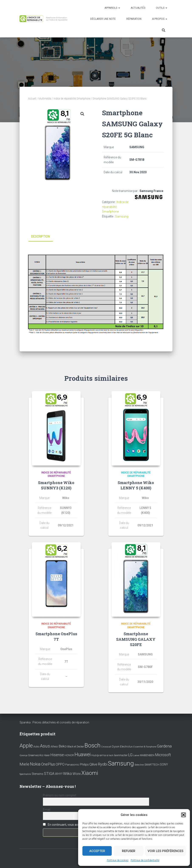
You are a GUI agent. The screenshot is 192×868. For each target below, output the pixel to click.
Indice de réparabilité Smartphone (72, 99)
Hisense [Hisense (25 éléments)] (57, 755)
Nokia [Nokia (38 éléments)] (35, 764)
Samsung (122, 216)
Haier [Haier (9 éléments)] (47, 755)
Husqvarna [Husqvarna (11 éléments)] (99, 755)
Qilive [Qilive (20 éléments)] (93, 764)
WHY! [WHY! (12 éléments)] (59, 774)
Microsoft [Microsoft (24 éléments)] (163, 755)
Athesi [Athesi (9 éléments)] (54, 747)
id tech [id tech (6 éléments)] (110, 755)
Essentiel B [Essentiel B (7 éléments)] (139, 747)
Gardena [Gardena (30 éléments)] (164, 746)
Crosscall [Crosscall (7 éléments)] (106, 747)
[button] (184, 815)
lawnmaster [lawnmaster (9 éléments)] (121, 755)
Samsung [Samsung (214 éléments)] (121, 763)
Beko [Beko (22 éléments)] (63, 746)
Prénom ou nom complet (60, 795)
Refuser (129, 851)
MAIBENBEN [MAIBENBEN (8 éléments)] (147, 755)
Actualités (138, 8)
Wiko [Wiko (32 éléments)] (68, 773)
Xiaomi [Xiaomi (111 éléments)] (90, 773)
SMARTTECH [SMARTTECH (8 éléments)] (152, 765)
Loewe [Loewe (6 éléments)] (136, 755)
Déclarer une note (103, 19)
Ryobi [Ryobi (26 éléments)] (103, 764)
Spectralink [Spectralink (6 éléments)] (25, 774)
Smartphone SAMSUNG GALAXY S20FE (136, 639)
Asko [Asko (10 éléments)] (36, 747)
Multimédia (45, 99)
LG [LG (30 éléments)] (130, 755)
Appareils (112, 8)
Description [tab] (40, 236)
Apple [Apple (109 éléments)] (26, 746)
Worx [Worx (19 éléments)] (77, 774)
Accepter (97, 851)
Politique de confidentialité (145, 860)
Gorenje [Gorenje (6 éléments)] (23, 755)
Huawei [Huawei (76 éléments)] (83, 754)
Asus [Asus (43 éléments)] (45, 746)
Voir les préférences (165, 851)
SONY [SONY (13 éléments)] (164, 765)
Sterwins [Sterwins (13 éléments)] (37, 774)
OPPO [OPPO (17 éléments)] (60, 764)
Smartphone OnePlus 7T (56, 636)
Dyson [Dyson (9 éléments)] (116, 747)
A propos (160, 19)
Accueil (32, 99)
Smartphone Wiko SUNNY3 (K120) (56, 485)
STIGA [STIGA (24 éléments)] (49, 773)
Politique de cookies (118, 860)
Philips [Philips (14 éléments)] (84, 764)
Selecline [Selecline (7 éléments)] (139, 765)
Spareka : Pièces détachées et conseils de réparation (54, 722)
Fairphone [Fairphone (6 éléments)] (151, 747)
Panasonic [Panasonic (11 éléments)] (72, 764)
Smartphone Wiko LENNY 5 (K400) (136, 485)
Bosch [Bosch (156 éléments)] (92, 745)
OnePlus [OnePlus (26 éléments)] (48, 764)
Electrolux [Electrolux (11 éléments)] (126, 746)
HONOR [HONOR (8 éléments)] (69, 755)
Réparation (134, 19)
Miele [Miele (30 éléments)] (24, 764)
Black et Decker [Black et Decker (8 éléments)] (76, 747)
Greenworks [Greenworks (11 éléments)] (36, 755)
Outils (162, 8)
